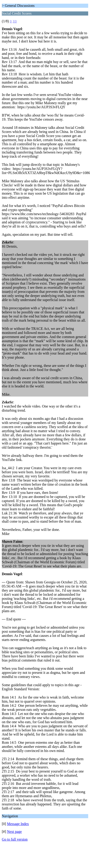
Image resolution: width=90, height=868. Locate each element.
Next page (14, 832)
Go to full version (15, 839)
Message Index (18, 824)
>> (15, 21)
